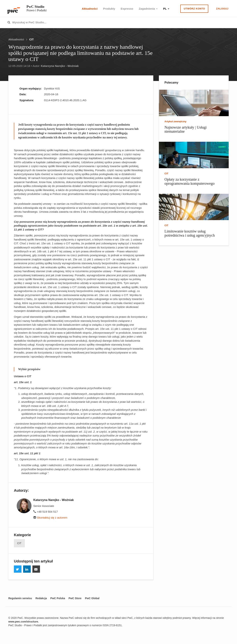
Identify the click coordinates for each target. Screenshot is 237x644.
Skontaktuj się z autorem (50, 518)
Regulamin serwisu (20, 598)
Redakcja (41, 598)
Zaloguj (222, 9)
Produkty (109, 9)
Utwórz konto (194, 9)
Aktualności (90, 9)
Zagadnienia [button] (148, 9)
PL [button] (166, 9)
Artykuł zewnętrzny (175, 121)
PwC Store (75, 598)
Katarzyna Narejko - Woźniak (60, 66)
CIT (31, 39)
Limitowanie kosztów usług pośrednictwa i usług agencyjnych (190, 233)
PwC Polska (58, 598)
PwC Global (92, 598)
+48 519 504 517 (46, 512)
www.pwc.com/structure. (24, 622)
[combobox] (111, 23)
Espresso (127, 9)
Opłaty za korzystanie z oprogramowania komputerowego (189, 181)
